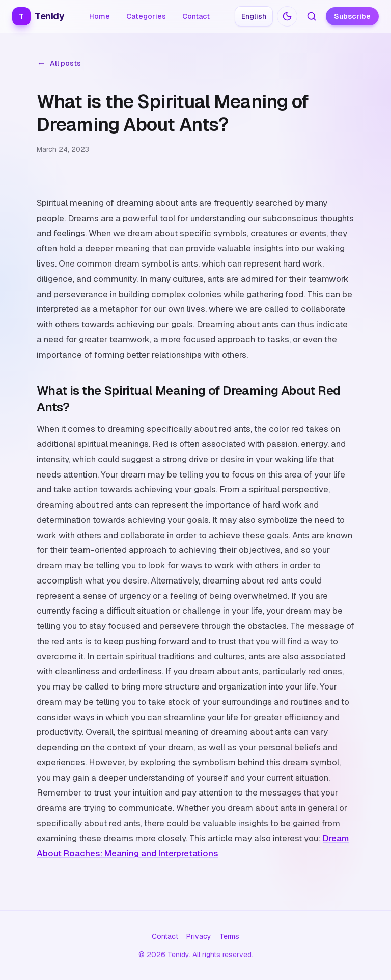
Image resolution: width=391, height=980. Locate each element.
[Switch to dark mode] (287, 16)
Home (100, 16)
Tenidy (38, 16)
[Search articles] (312, 16)
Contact (196, 16)
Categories (146, 16)
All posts (59, 63)
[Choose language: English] (254, 16)
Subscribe (352, 16)
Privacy (199, 936)
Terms (229, 936)
